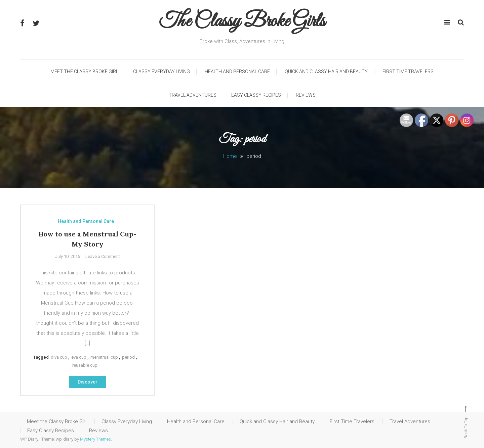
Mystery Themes (95, 439)
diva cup (59, 357)
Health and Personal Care (237, 72)
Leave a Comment (103, 256)
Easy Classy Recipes (256, 95)
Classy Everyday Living (162, 72)
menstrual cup (104, 357)
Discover (88, 382)
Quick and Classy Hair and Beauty (326, 72)
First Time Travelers (408, 72)
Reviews (306, 95)
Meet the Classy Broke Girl (84, 72)
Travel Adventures (193, 95)
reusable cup (85, 365)
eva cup (79, 357)
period (128, 357)
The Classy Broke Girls (242, 22)
